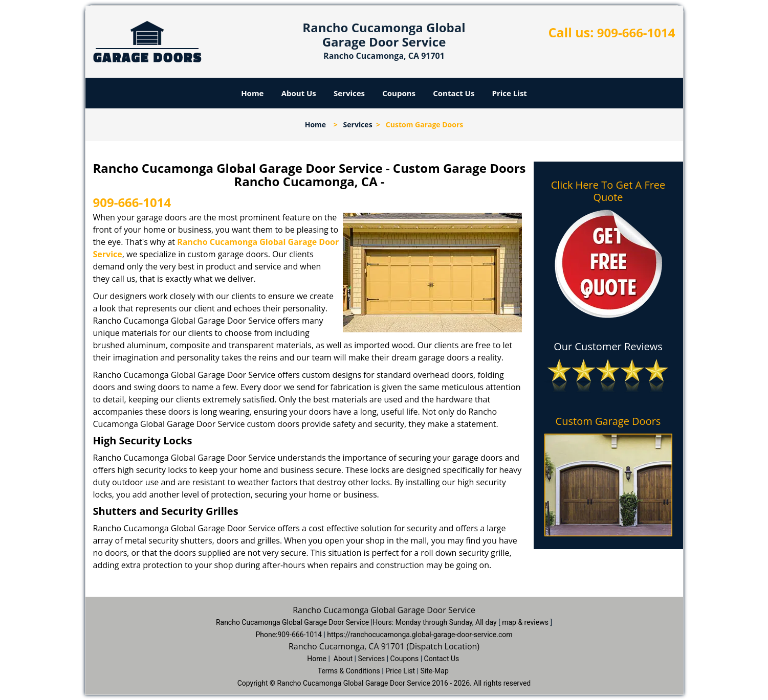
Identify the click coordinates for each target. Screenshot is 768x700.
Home (252, 93)
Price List (510, 93)
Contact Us (454, 93)
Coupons (399, 93)
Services (349, 93)
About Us (299, 93)
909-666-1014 (636, 32)
